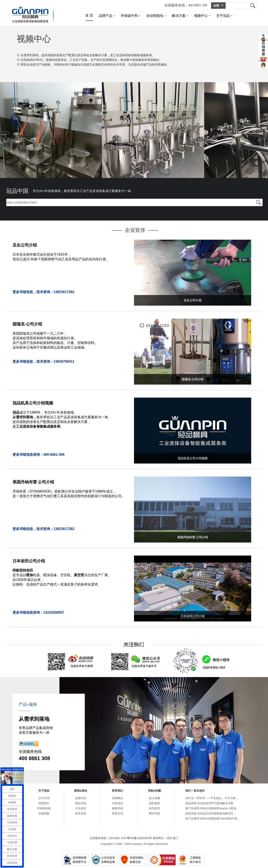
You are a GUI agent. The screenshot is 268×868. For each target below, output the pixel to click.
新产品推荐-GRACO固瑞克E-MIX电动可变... (213, 819)
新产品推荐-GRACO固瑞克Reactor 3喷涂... (212, 808)
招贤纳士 (44, 803)
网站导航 (154, 813)
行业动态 (81, 808)
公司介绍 (44, 798)
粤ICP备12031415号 (139, 838)
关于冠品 (224, 16)
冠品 (253, 6)
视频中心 (202, 16)
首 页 (89, 15)
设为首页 (154, 808)
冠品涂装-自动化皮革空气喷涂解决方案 (209, 803)
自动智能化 (156, 16)
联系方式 (118, 813)
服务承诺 (118, 808)
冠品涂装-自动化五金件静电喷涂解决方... (210, 813)
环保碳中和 (131, 16)
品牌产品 (107, 16)
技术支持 (81, 813)
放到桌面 (154, 803)
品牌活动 (81, 798)
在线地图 (44, 813)
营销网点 (118, 798)
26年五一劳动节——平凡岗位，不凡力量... (212, 798)
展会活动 (81, 803)
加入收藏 (154, 798)
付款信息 (118, 803)
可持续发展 (44, 808)
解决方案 (180, 16)
